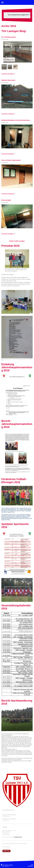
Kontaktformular (18, 837)
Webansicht (31, 866)
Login (32, 865)
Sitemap (11, 865)
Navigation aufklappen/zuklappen (17, 2)
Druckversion (5, 865)
